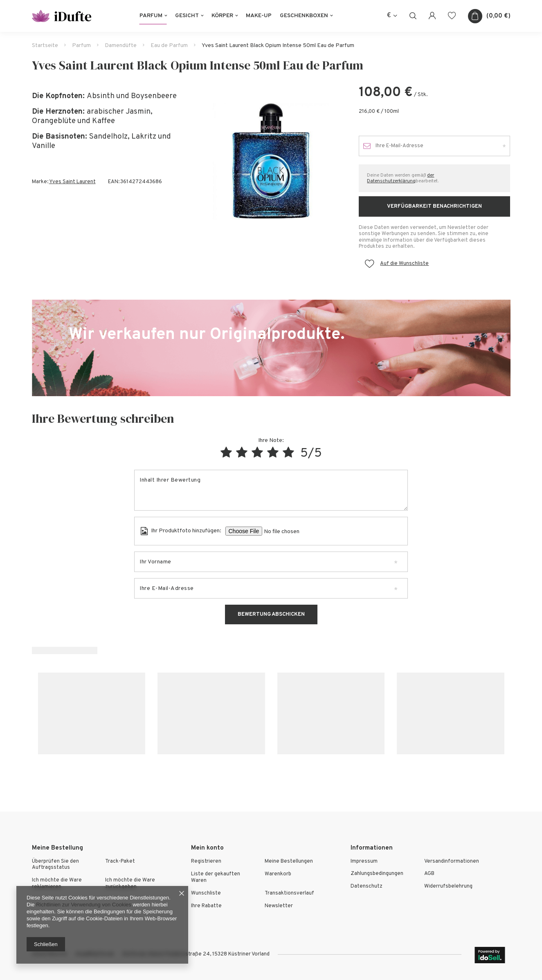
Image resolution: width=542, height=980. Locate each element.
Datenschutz (367, 887)
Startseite (45, 46)
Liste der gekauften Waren (216, 878)
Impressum (364, 862)
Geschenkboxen (304, 16)
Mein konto (207, 848)
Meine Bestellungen (289, 862)
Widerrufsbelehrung (448, 887)
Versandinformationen (452, 862)
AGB (429, 874)
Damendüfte (121, 46)
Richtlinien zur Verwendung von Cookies (84, 905)
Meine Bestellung (57, 848)
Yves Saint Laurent (72, 182)
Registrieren (206, 862)
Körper (222, 16)
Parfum (151, 16)
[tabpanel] (271, 161)
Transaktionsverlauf (289, 894)
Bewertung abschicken (271, 614)
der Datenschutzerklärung (400, 178)
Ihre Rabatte (206, 906)
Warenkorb (278, 874)
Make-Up (259, 16)
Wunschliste (206, 894)
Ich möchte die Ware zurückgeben (130, 884)
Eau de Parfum (169, 46)
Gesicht (187, 16)
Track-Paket (120, 862)
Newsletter (279, 906)
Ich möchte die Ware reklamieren (57, 884)
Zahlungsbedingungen (377, 874)
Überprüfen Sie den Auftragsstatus (55, 865)
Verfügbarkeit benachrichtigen (434, 206)
